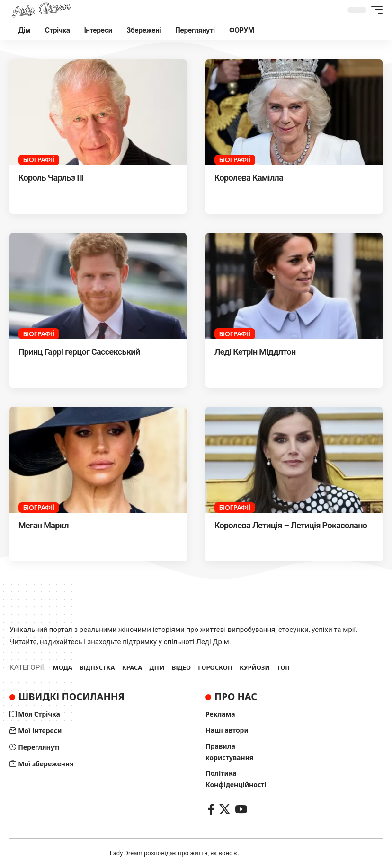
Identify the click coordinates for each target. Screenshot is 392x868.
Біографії (38, 160)
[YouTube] (241, 809)
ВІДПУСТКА (97, 667)
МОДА (63, 667)
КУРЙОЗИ (255, 667)
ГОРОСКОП (215, 667)
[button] (374, 10)
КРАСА (132, 667)
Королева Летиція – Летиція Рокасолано (291, 525)
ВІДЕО (181, 667)
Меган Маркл (44, 525)
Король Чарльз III (51, 178)
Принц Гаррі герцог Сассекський (79, 352)
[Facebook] (211, 809)
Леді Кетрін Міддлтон (255, 352)
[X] (225, 809)
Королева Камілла (249, 178)
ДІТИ (157, 667)
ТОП (283, 667)
